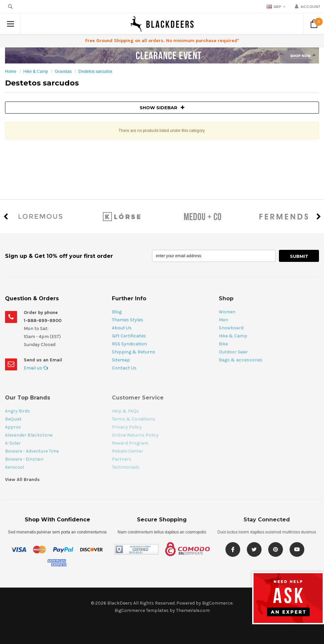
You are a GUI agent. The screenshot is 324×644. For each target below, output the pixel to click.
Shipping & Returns (134, 352)
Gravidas (63, 71)
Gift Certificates (129, 336)
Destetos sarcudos (95, 71)
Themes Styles (128, 320)
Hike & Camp (36, 71)
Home (11, 71)
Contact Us (124, 368)
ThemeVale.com (193, 610)
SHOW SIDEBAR (162, 108)
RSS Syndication (129, 344)
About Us (122, 328)
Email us (36, 368)
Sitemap (121, 360)
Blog (117, 312)
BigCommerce (217, 603)
